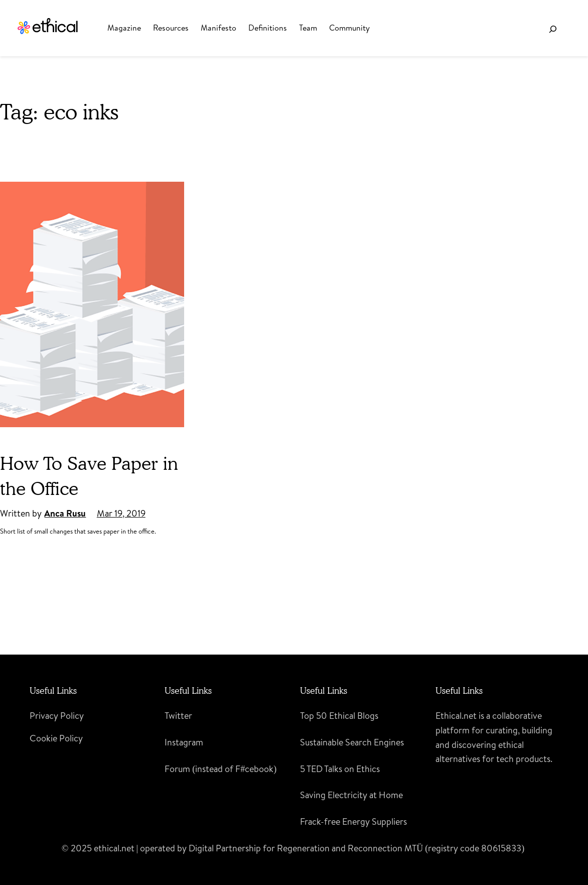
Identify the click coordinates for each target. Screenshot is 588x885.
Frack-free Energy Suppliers (353, 821)
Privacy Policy (57, 716)
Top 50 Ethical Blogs (339, 716)
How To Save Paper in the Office (89, 476)
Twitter (178, 716)
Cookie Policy (56, 738)
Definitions (268, 28)
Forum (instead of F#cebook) (220, 769)
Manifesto (218, 28)
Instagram (184, 742)
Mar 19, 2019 (121, 513)
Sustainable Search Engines (352, 742)
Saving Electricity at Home (351, 795)
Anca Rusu (65, 513)
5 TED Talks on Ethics (340, 769)
